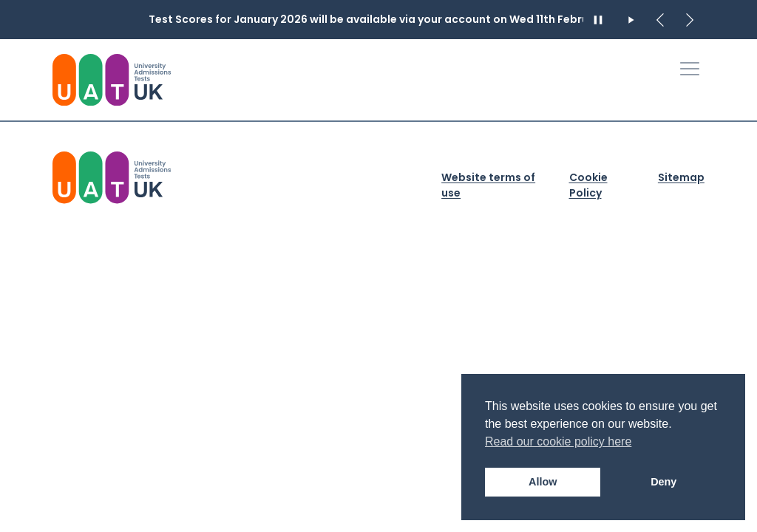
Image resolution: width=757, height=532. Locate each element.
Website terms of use (488, 185)
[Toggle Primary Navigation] (690, 69)
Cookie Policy (588, 185)
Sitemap (681, 177)
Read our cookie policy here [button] (558, 441)
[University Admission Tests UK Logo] (112, 177)
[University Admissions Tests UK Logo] (112, 80)
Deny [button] (663, 482)
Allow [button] (543, 482)
